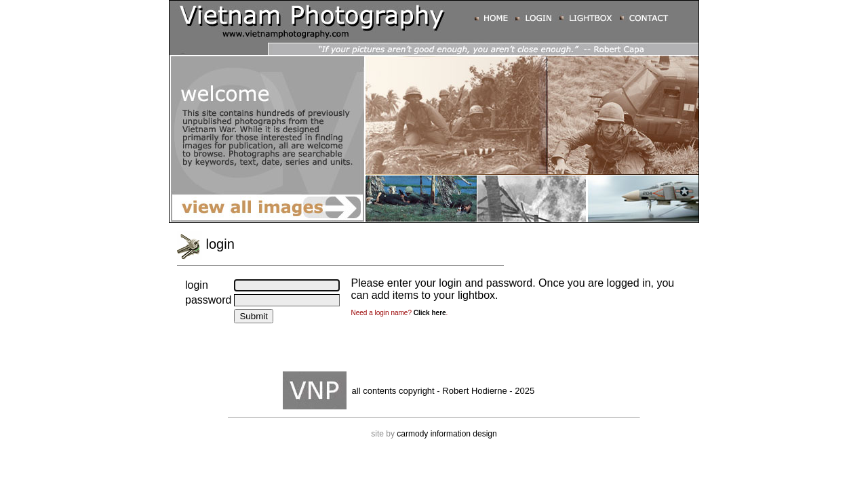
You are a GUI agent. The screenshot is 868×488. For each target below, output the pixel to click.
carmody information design (447, 434)
